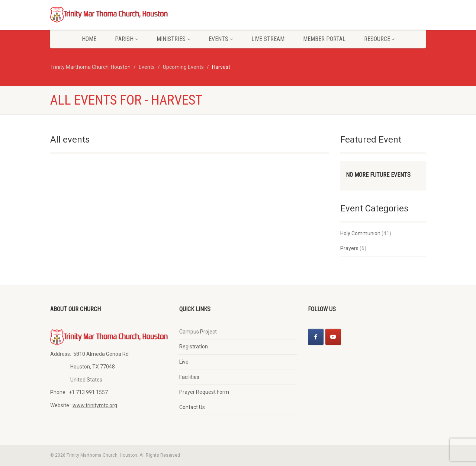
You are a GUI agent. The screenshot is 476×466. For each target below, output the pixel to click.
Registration (194, 347)
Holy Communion (360, 233)
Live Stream (268, 39)
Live (184, 362)
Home (89, 39)
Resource (379, 39)
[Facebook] (316, 337)
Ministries (173, 39)
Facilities (189, 377)
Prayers (349, 248)
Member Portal (324, 39)
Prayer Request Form (204, 392)
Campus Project (198, 332)
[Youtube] (333, 337)
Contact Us (192, 407)
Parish (126, 39)
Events (221, 39)
